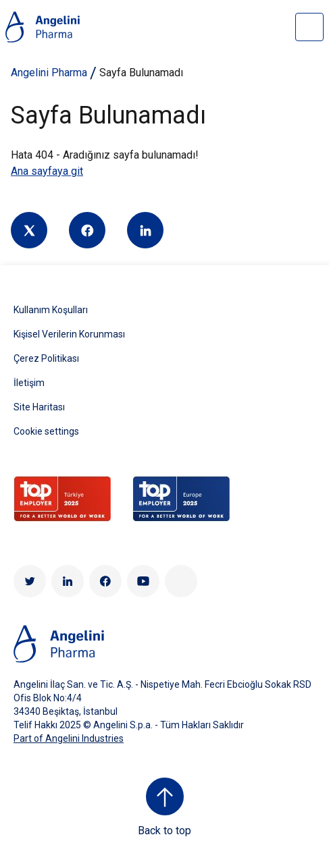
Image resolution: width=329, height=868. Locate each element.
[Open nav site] (309, 27)
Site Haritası (39, 407)
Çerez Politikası (46, 358)
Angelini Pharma (49, 73)
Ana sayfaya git (47, 171)
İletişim (29, 383)
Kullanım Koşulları (51, 310)
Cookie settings (46, 431)
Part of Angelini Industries (69, 738)
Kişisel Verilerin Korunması (69, 334)
